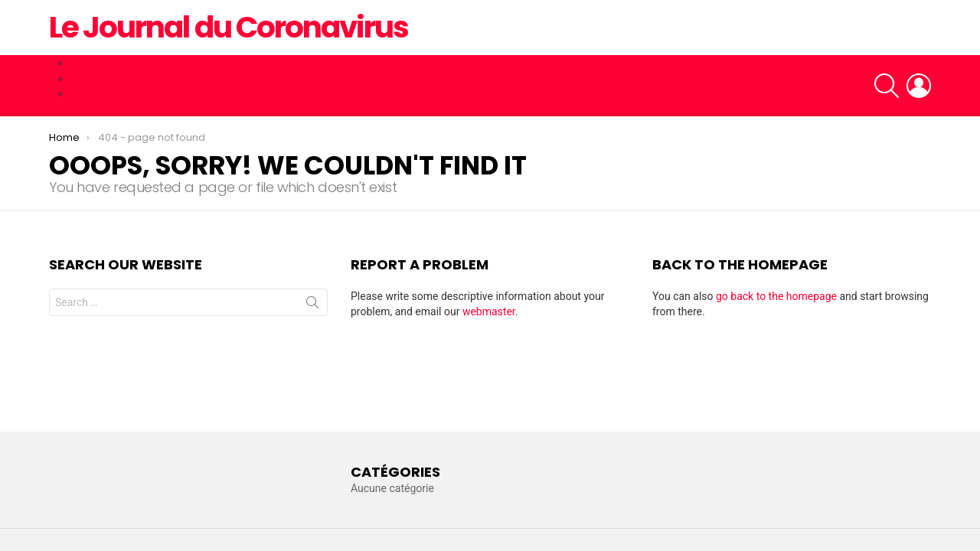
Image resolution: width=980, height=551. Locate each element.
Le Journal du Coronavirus (229, 27)
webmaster (489, 311)
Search (312, 305)
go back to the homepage (776, 296)
